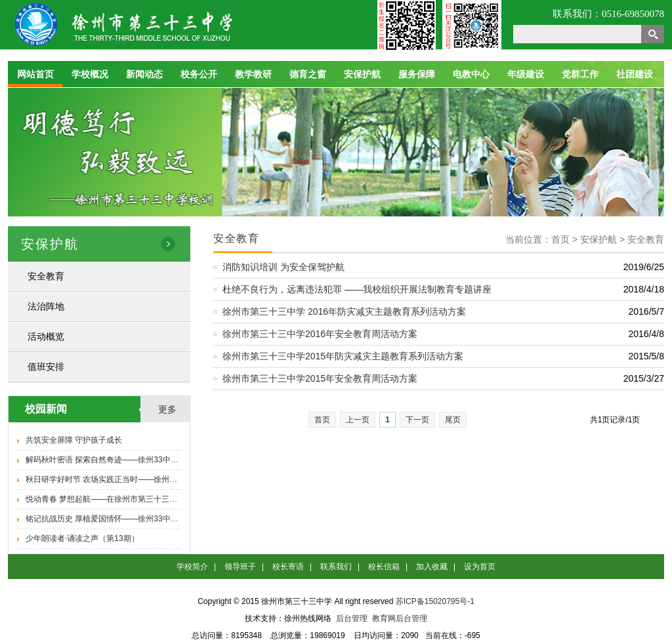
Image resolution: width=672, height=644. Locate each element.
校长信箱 (384, 567)
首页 (322, 420)
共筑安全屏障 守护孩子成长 (74, 440)
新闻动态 (144, 74)
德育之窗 (308, 74)
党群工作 (580, 74)
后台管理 (352, 618)
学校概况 (90, 74)
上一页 (358, 420)
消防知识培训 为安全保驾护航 (283, 267)
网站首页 (35, 74)
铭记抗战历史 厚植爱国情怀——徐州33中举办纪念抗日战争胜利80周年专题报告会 (169, 519)
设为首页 (480, 567)
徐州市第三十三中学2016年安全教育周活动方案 (320, 334)
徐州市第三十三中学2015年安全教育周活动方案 (320, 378)
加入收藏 (432, 567)
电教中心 (471, 74)
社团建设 (635, 74)
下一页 (417, 420)
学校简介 (192, 567)
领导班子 (240, 567)
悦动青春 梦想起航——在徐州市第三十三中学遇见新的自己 (129, 499)
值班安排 (46, 367)
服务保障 (417, 74)
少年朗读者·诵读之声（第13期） (82, 538)
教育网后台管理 (400, 618)
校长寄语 (288, 567)
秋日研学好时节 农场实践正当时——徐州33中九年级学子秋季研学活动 (149, 479)
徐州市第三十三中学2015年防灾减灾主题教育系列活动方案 (343, 356)
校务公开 (199, 74)
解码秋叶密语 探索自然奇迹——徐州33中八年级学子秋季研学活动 (141, 460)
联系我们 (336, 567)
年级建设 (526, 74)
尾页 (453, 420)
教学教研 (253, 74)
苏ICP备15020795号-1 (435, 601)
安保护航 (362, 74)
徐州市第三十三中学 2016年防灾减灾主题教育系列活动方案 (344, 312)
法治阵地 (46, 306)
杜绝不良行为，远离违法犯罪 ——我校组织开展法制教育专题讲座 (357, 289)
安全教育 (46, 276)
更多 (167, 409)
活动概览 (46, 336)
